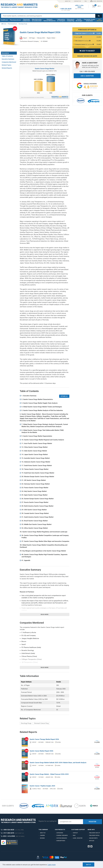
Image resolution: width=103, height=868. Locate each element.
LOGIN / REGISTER (96, 1)
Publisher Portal (94, 835)
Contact (75, 833)
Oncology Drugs (26, 723)
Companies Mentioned (9, 62)
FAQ (86, 1)
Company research (62, 835)
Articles (92, 841)
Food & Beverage (79, 20)
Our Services (100, 20)
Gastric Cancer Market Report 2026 (41, 751)
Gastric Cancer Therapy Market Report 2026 (44, 739)
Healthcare (4, 20)
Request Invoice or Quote (87, 56)
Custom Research (62, 838)
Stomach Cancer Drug (41, 723)
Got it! (89, 865)
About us (43, 833)
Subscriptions (61, 841)
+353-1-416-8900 (79, 6)
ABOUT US (68, 1)
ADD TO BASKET (87, 51)
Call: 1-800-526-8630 (87, 71)
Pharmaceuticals (15, 20)
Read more (45, 615)
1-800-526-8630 (66, 9)
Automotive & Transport (61, 20)
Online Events (93, 838)
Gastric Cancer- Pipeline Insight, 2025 (42, 786)
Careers (42, 835)
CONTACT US (77, 1)
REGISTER (93, 822)
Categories (60, 833)
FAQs (74, 835)
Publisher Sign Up (94, 833)
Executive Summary (8, 59)
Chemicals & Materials (26, 20)
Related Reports (7, 68)
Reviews (42, 838)
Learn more (52, 865)
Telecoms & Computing (71, 20)
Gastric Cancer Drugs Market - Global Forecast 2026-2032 (49, 774)
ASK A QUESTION (87, 76)
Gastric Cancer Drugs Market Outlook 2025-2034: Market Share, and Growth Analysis (58, 763)
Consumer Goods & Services (89, 20)
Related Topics (6, 65)
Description (5, 53)
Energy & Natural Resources (50, 20)
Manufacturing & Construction (37, 20)
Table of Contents (7, 56)
